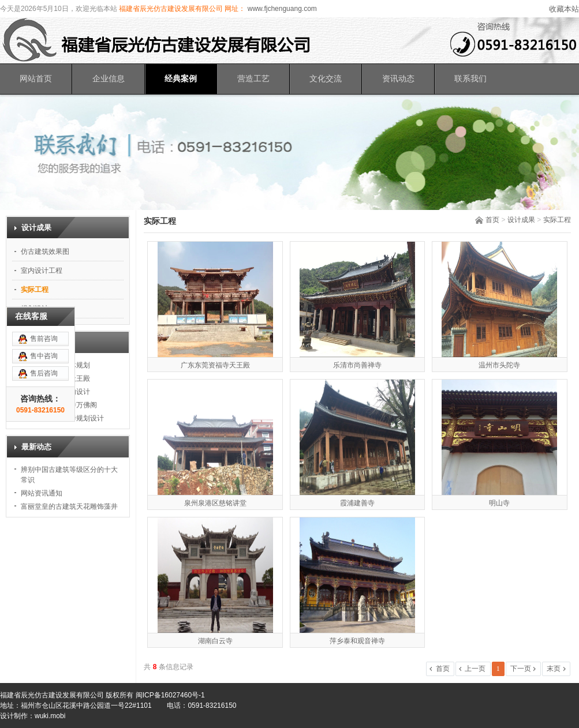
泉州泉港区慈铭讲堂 (215, 503)
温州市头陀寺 (499, 365)
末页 (554, 669)
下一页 (521, 669)
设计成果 (521, 220)
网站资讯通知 (42, 493)
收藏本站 (564, 9)
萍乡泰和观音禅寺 (357, 641)
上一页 (475, 669)
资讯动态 (398, 79)
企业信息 (109, 79)
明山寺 (499, 503)
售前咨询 (44, 309)
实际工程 (557, 220)
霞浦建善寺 (357, 503)
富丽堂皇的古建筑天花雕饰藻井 (69, 506)
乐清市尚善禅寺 (357, 365)
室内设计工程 (42, 271)
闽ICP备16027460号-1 (170, 695)
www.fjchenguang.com (281, 9)
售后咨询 (44, 344)
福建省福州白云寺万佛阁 (59, 405)
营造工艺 (253, 79)
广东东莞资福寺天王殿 (215, 365)
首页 (492, 220)
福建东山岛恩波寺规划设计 (62, 418)
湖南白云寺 (215, 641)
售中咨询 (44, 327)
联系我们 (470, 79)
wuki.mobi (50, 716)
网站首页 (36, 79)
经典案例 (181, 79)
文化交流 (326, 79)
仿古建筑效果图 (45, 252)
